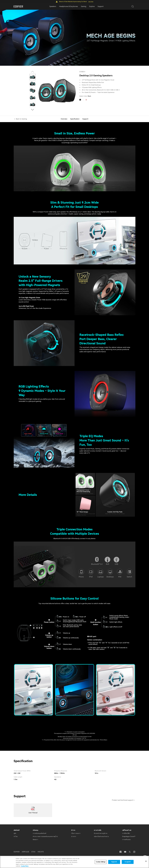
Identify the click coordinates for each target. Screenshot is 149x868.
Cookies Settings (101, 862)
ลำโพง (16, 836)
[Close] (146, 861)
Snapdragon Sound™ (129, 836)
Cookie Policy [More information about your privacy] (25, 866)
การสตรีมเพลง (126, 840)
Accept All (128, 862)
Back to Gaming (21, 119)
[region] (74, 862)
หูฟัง (15, 833)
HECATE (41, 852)
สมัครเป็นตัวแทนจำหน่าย (101, 836)
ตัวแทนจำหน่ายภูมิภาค (101, 833)
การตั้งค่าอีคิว (126, 833)
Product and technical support (123, 800)
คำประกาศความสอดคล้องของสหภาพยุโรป (45, 836)
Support (101, 6)
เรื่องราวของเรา (76, 833)
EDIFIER (17, 852)
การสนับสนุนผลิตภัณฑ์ (40, 833)
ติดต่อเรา (35, 840)
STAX (33, 852)
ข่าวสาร (74, 836)
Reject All (114, 862)
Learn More (91, 2)
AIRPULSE (25, 852)
